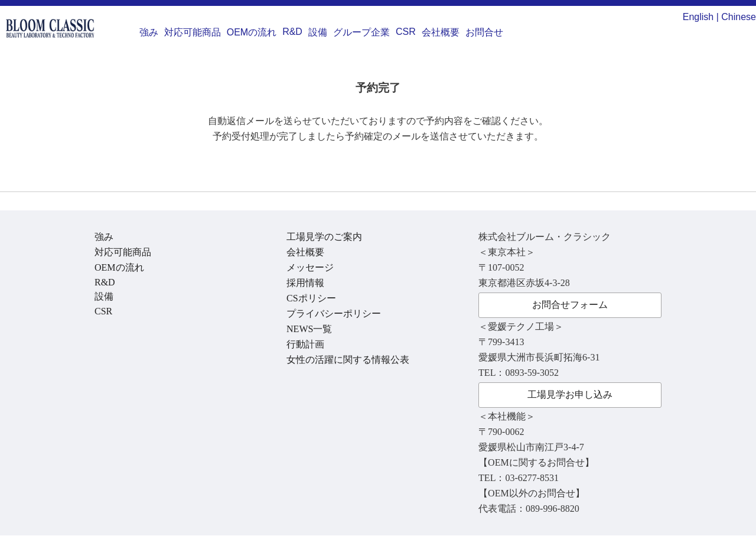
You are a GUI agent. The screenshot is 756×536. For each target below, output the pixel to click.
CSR (406, 32)
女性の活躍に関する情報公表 (348, 360)
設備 (318, 32)
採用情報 (305, 283)
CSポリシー (311, 298)
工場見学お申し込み (570, 394)
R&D (292, 32)
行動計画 (305, 344)
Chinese (739, 17)
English (698, 17)
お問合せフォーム (570, 305)
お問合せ (484, 32)
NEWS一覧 (309, 329)
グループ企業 (361, 32)
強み (149, 32)
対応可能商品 (193, 32)
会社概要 (441, 32)
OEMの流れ (252, 32)
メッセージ (310, 267)
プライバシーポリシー (334, 314)
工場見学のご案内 (324, 237)
